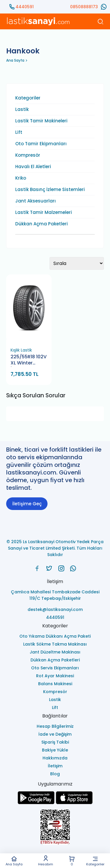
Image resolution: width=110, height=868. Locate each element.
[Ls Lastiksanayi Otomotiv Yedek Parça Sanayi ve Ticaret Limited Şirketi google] (36, 803)
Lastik (22, 109)
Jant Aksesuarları (35, 201)
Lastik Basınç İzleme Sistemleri (50, 190)
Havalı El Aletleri (33, 167)
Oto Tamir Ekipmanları (41, 144)
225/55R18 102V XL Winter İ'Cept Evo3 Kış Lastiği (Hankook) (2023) (29, 360)
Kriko (21, 178)
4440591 (25, 7)
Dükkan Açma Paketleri (42, 224)
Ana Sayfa (14, 861)
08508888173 (84, 7)
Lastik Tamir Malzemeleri (44, 212)
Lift (19, 132)
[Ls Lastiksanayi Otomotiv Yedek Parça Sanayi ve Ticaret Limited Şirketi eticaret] (55, 828)
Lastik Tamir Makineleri (41, 121)
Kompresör (28, 155)
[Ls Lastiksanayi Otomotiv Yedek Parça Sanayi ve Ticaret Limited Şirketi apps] (74, 803)
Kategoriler (95, 861)
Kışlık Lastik (21, 350)
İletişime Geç (27, 504)
